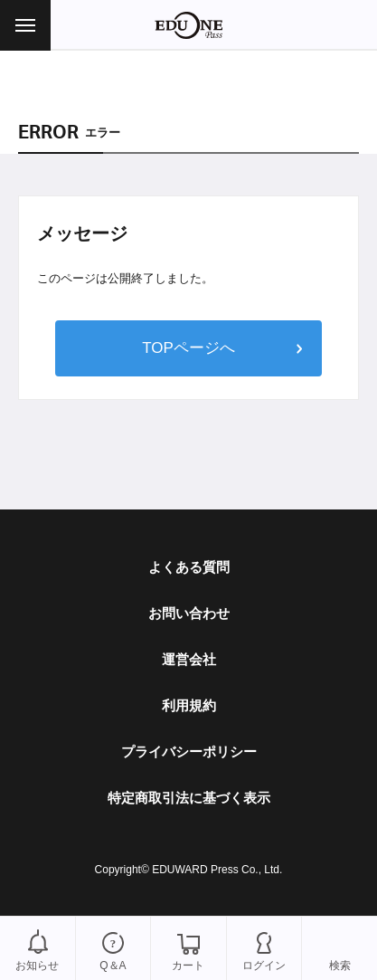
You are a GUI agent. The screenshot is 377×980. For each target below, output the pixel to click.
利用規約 (189, 705)
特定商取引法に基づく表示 (189, 798)
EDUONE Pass (188, 25)
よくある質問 (189, 567)
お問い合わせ (189, 613)
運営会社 (189, 659)
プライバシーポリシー (189, 752)
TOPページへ (188, 348)
